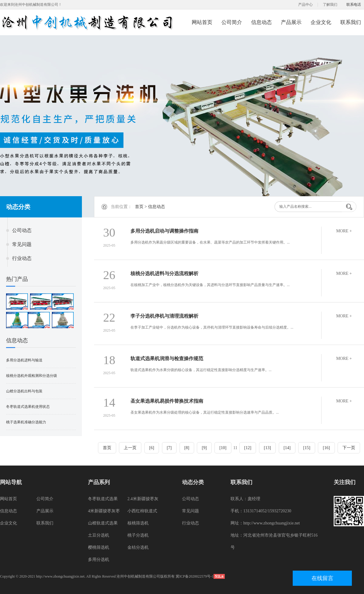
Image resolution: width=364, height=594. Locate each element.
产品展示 (291, 22)
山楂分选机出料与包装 (24, 391)
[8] (187, 448)
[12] (248, 448)
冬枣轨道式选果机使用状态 (28, 407)
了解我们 (330, 5)
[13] (267, 448)
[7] (169, 448)
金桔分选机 (138, 547)
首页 (107, 448)
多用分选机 (99, 560)
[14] (287, 448)
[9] (204, 448)
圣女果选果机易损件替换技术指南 (167, 401)
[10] (223, 448)
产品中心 (305, 5)
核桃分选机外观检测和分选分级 (32, 376)
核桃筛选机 (138, 523)
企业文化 (321, 22)
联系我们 (351, 22)
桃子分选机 (138, 535)
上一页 (130, 448)
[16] (326, 448)
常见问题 (22, 244)
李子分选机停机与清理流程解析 (164, 316)
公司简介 (232, 22)
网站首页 (202, 22)
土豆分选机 (99, 535)
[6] (152, 448)
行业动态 (22, 258)
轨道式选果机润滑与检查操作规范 (167, 358)
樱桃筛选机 (99, 547)
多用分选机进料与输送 (24, 360)
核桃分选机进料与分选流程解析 (164, 273)
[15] (307, 448)
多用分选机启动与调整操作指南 (164, 231)
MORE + (344, 231)
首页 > (142, 207)
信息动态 (261, 22)
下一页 (349, 448)
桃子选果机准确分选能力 (26, 422)
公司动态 (22, 230)
